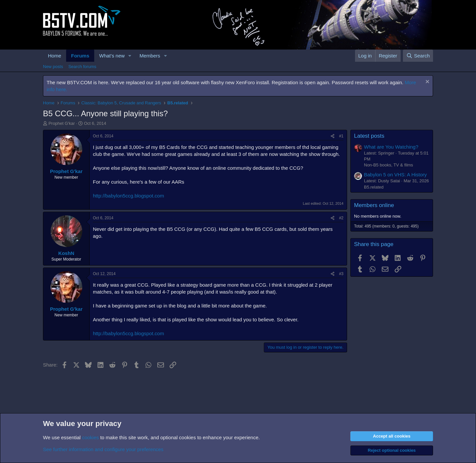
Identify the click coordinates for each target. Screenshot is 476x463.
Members (150, 56)
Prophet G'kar (62, 123)
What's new (112, 56)
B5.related (374, 187)
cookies (90, 437)
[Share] (333, 136)
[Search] (418, 56)
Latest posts (369, 136)
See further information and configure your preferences (103, 449)
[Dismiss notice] (427, 82)
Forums (80, 56)
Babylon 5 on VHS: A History (395, 175)
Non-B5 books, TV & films (389, 165)
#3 (341, 274)
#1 (341, 136)
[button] (130, 56)
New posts (53, 67)
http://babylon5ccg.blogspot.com (128, 196)
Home (55, 56)
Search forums (82, 67)
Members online (374, 205)
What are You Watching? (391, 147)
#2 (341, 218)
